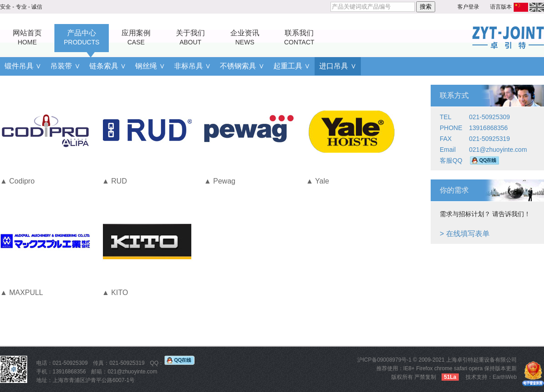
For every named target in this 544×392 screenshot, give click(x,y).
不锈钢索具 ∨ (242, 66)
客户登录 (468, 7)
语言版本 (501, 7)
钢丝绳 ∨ (150, 66)
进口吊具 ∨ (338, 66)
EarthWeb (505, 377)
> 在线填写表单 (465, 234)
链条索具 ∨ (108, 66)
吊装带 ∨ (65, 66)
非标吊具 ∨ (192, 66)
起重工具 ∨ (292, 66)
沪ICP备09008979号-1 (384, 360)
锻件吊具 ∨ (23, 66)
